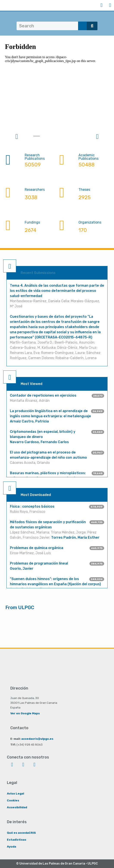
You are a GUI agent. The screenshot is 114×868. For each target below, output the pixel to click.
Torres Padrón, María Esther (75, 537)
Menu (110, 5)
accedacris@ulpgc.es (37, 739)
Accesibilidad (17, 807)
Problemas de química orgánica (37, 548)
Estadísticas (17, 840)
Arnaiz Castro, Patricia (29, 421)
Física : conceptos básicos (32, 506)
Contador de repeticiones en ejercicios (43, 395)
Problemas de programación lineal (39, 563)
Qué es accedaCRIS (21, 833)
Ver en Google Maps (25, 713)
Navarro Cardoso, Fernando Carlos (39, 442)
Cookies (13, 800)
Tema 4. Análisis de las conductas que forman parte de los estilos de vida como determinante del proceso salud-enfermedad (57, 291)
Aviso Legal (15, 793)
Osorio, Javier (22, 569)
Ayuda (12, 846)
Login (102, 5)
